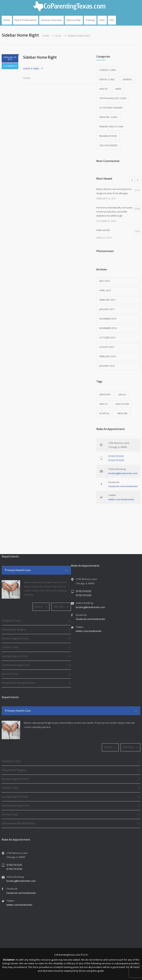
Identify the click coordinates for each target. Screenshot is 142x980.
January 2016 (107, 366)
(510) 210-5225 (116, 456)
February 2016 (108, 356)
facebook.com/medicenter (123, 486)
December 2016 (108, 319)
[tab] (36, 570)
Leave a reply (31, 68)
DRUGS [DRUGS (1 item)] (122, 395)
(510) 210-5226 (116, 460)
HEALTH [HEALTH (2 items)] (103, 404)
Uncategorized (108, 145)
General (127, 79)
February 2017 (108, 300)
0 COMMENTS (10, 66)
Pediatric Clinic (108, 117)
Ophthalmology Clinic (113, 98)
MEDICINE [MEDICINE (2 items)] (122, 413)
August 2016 (107, 347)
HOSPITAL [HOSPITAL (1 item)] (104, 413)
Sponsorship (74, 20)
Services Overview (51, 20)
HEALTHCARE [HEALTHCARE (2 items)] (122, 404)
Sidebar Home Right (40, 57)
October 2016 (107, 338)
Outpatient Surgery (111, 108)
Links (102, 20)
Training (90, 20)
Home (7, 20)
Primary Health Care (111, 127)
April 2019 (105, 290)
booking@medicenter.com (123, 473)
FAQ (112, 20)
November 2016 (108, 328)
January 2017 (107, 309)
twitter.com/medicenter (121, 499)
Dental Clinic (107, 79)
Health (103, 89)
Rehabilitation (108, 136)
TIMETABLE (59, 607)
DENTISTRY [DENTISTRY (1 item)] (105, 395)
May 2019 (104, 281)
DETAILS (39, 607)
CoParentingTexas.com (67, 955)
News (118, 89)
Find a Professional (25, 20)
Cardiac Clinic (108, 70)
